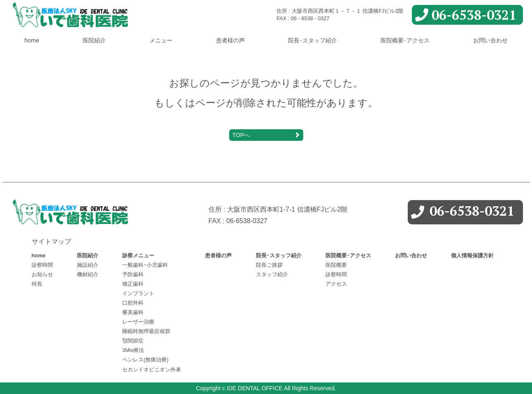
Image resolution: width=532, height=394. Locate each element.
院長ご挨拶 (269, 265)
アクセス (336, 284)
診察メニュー (138, 255)
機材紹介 (88, 274)
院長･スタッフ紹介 (312, 40)
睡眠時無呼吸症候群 (146, 331)
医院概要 (336, 265)
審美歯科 (133, 312)
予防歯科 (133, 274)
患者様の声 (230, 40)
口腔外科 (133, 303)
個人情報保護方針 (472, 255)
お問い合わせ (490, 40)
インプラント (138, 293)
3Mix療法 (133, 350)
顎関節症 (133, 341)
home (32, 40)
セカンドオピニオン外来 (152, 370)
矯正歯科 (133, 284)
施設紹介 (88, 265)
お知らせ (42, 274)
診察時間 (42, 265)
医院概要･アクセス (405, 40)
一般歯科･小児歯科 (145, 265)
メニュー (161, 40)
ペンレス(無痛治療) (145, 360)
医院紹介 (94, 40)
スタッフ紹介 (272, 274)
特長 (37, 284)
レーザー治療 (138, 322)
